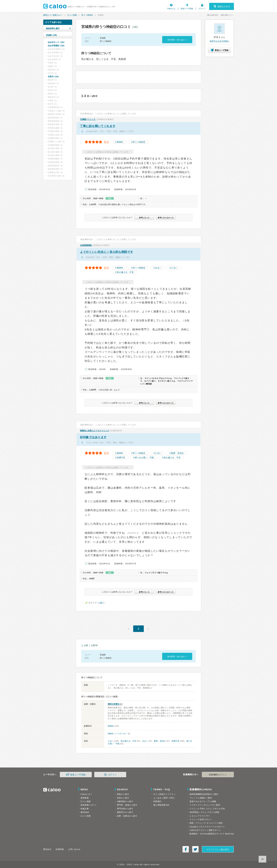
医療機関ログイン (218, 775)
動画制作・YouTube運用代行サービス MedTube (212, 834)
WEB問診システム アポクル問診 (204, 812)
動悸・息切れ (178, 453)
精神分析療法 (114, 704)
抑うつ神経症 (87, 15)
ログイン (202, 9)
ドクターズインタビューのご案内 (205, 805)
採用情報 (60, 849)
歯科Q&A (85, 812)
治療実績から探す (125, 801)
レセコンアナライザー (200, 816)
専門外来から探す (125, 809)
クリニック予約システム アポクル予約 (207, 809)
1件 (101, 603)
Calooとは (171, 9)
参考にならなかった (166, 218)
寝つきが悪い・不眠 (144, 458)
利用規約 (157, 801)
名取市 (53, 76)
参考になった (144, 218)
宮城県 (51, 35)
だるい (174, 268)
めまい (158, 268)
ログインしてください (219, 41)
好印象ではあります (93, 437)
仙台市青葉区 (56, 46)
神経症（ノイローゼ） (117, 734)
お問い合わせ (74, 849)
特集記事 (85, 809)
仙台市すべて (56, 42)
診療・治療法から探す (127, 816)
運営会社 (47, 849)
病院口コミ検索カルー (53, 15)
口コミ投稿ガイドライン (165, 794)
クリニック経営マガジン (201, 819)
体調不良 (121, 458)
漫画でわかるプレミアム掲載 (203, 801)
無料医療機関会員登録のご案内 (204, 794)
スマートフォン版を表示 (218, 849)
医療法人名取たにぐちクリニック (95, 431)
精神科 (120, 142)
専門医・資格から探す (127, 805)
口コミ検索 (72, 15)
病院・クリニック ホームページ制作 (206, 823)
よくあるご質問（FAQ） (165, 798)
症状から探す (123, 798)
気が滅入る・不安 (125, 272)
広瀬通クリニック (88, 119)
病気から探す (123, 794)
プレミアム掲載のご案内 (201, 798)
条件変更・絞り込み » (177, 40)
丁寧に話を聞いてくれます (98, 126)
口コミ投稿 (86, 816)
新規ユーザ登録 (187, 9)
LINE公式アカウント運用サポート (205, 830)
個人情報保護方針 (161, 805)
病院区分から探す (125, 812)
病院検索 (85, 798)
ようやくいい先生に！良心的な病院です (107, 252)
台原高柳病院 (86, 245)
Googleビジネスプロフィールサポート (207, 827)
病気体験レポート (89, 805)
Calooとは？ (86, 794)
